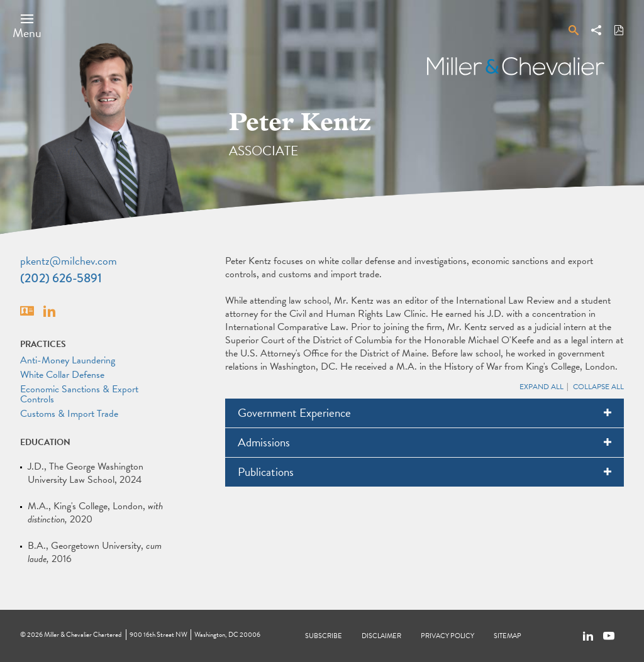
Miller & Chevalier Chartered (83, 635)
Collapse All (598, 387)
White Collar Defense (62, 375)
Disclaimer (381, 636)
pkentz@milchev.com (69, 261)
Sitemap (508, 636)
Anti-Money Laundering (68, 360)
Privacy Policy (447, 636)
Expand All (541, 387)
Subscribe (324, 636)
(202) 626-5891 (61, 278)
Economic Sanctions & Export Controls (79, 394)
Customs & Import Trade (69, 414)
